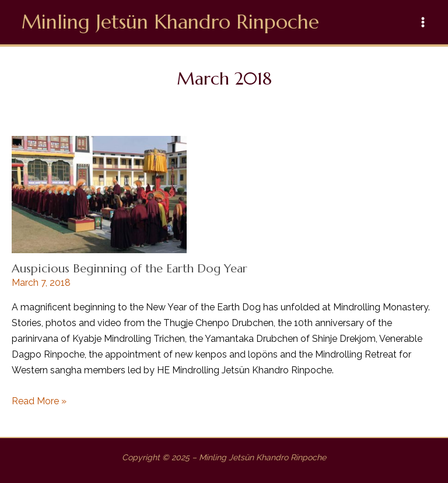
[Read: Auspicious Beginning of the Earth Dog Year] (99, 194)
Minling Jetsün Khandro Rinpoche (170, 22)
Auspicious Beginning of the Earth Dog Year (129, 269)
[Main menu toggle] (423, 22)
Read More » (39, 401)
